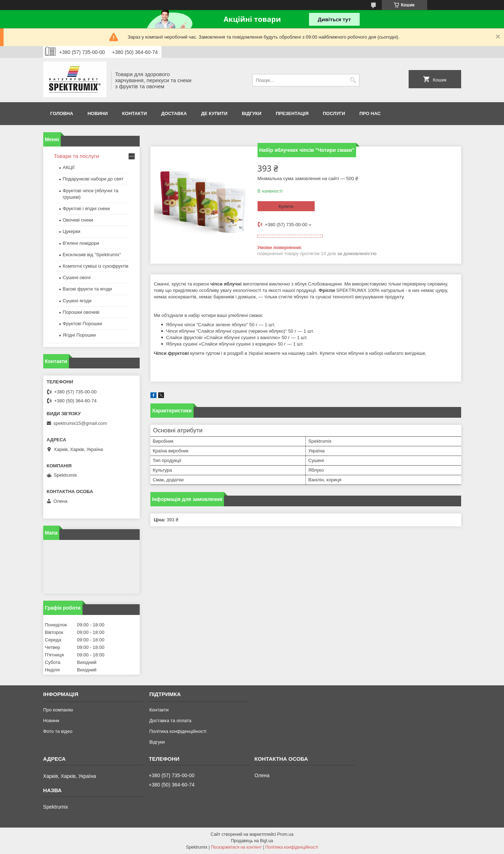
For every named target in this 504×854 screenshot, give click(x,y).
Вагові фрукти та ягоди (88, 289)
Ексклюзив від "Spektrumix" (92, 255)
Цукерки (72, 231)
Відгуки (252, 113)
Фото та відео (58, 731)
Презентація (292, 113)
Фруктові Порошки (83, 324)
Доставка (174, 113)
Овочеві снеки (78, 220)
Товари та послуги (77, 156)
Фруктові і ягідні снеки (86, 208)
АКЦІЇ (69, 167)
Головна (62, 113)
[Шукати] (353, 80)
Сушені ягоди (77, 301)
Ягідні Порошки (79, 335)
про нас (370, 113)
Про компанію (58, 710)
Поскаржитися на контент (236, 847)
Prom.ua (285, 834)
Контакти (135, 113)
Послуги (334, 113)
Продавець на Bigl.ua (252, 841)
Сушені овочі (77, 277)
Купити (286, 206)
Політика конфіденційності (178, 731)
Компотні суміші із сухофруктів (96, 266)
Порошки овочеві (81, 312)
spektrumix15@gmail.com (80, 423)
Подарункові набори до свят (93, 179)
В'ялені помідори (81, 243)
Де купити (214, 113)
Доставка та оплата (170, 721)
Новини (98, 113)
